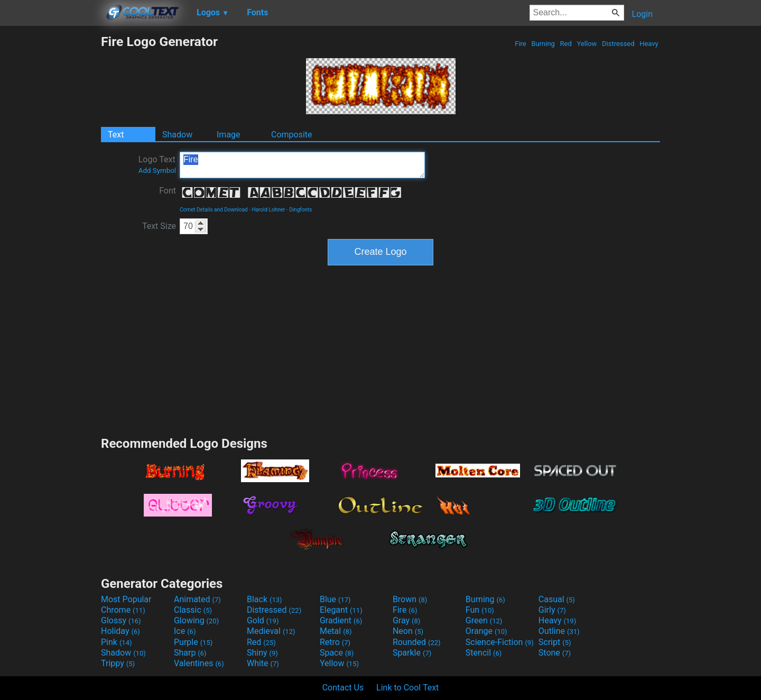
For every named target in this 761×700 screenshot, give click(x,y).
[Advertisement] (50, 192)
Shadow (177, 135)
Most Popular (126, 599)
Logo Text (157, 164)
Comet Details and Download (214, 210)
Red (566, 44)
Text (116, 135)
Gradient (341, 620)
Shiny (262, 653)
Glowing (196, 620)
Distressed (618, 44)
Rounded (417, 642)
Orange (486, 631)
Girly (552, 610)
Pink (117, 642)
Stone (555, 653)
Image (229, 135)
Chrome (123, 610)
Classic (193, 610)
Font (168, 191)
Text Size (159, 226)
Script (555, 642)
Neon (408, 631)
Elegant (341, 610)
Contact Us (343, 688)
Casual (557, 599)
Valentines (199, 663)
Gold (263, 620)
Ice (185, 631)
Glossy (121, 620)
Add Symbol (157, 171)
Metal (336, 631)
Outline (559, 631)
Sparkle (412, 653)
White (263, 663)
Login (642, 14)
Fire (521, 44)
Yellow (587, 44)
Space (337, 653)
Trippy (118, 663)
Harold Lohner (268, 210)
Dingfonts (300, 210)
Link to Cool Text (407, 688)
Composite (292, 135)
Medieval (271, 631)
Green (484, 620)
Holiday (120, 631)
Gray (406, 620)
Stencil (484, 653)
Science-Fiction (500, 642)
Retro (335, 642)
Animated (197, 599)
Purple (193, 642)
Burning (543, 44)
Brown (410, 599)
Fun (480, 610)
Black (265, 599)
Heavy (649, 44)
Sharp (190, 653)
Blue (335, 599)
